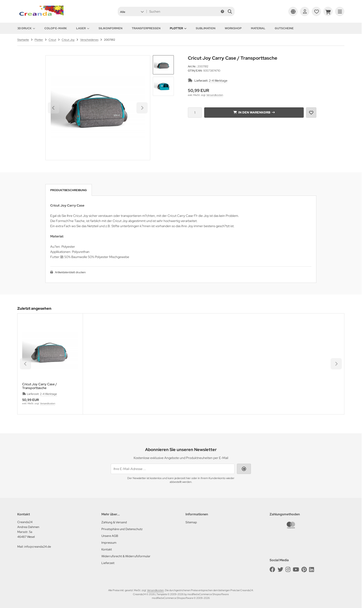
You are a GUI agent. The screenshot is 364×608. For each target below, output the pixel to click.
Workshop (233, 28)
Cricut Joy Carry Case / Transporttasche (40, 386)
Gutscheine (284, 28)
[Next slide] (142, 108)
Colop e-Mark (56, 28)
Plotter (178, 28)
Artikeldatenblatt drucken (70, 272)
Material (258, 28)
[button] (132, 11)
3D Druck (26, 28)
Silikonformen (111, 28)
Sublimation (206, 28)
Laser (83, 28)
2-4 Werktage (218, 81)
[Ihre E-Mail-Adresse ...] (173, 469)
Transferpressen (146, 28)
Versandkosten (215, 95)
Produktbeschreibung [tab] (69, 190)
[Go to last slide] (54, 108)
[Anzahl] (195, 113)
